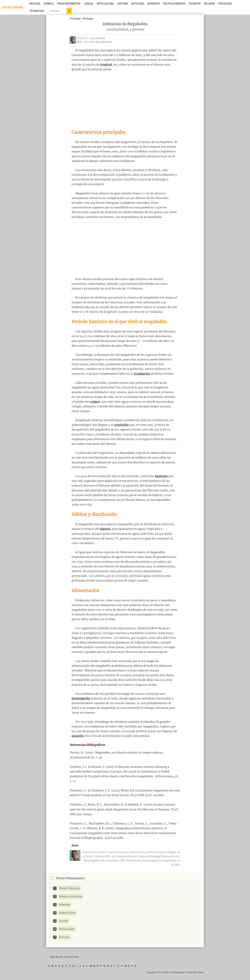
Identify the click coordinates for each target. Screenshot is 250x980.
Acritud (63, 921)
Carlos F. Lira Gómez (91, 38)
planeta (105, 529)
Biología (35, 4)
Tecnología (37, 11)
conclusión (121, 425)
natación (78, 736)
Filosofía (195, 4)
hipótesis (161, 476)
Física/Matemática (69, 4)
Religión (209, 4)
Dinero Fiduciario (69, 888)
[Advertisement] (125, 101)
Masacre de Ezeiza (71, 896)
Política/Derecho (174, 4)
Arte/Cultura (105, 4)
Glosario (64, 937)
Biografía (154, 4)
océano (95, 402)
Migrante (64, 905)
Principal (75, 19)
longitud (106, 65)
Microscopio (67, 929)
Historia (123, 4)
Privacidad (192, 973)
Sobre (201, 973)
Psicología (225, 4)
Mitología (138, 4)
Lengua (89, 4)
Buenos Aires (67, 913)
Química (49, 4)
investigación (81, 699)
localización (142, 374)
